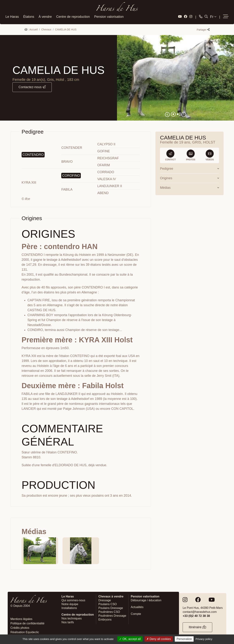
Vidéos (210, 155)
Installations (69, 607)
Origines (189, 178)
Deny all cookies (159, 639)
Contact (171, 155)
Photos (191, 155)
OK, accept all (130, 639)
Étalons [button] (29, 16)
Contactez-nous (32, 87)
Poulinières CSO (109, 611)
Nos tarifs (68, 622)
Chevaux (46, 29)
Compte (136, 613)
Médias (189, 187)
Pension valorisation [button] (109, 16)
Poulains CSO (108, 604)
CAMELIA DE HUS (66, 29)
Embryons (105, 619)
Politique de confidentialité (27, 623)
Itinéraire (197, 627)
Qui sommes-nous (73, 600)
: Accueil (31, 29)
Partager (203, 29)
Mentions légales (21, 618)
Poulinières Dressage (112, 615)
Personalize (184, 639)
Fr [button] (213, 16)
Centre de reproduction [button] (73, 16)
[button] (226, 16)
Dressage (105, 600)
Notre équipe (70, 604)
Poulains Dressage (111, 607)
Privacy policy (204, 639)
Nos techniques (71, 618)
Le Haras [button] (12, 16)
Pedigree (189, 168)
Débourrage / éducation (146, 600)
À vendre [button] (45, 16)
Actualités (137, 607)
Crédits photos (20, 627)
